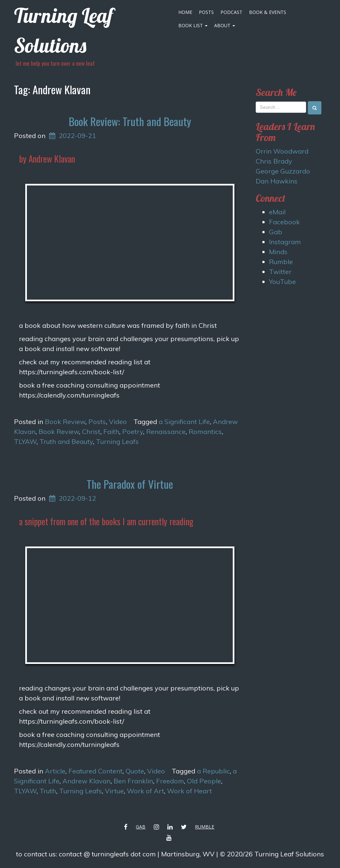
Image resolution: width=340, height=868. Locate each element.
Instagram (285, 242)
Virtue (114, 791)
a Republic (213, 771)
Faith (111, 432)
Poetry (133, 432)
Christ (91, 432)
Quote (135, 771)
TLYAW (25, 441)
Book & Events (268, 12)
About (225, 25)
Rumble (281, 262)
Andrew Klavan (86, 781)
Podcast (231, 12)
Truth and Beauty (66, 441)
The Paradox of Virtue (130, 484)
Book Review (65, 422)
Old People (204, 781)
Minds (278, 252)
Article (55, 771)
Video (118, 422)
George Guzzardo (283, 171)
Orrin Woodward (282, 151)
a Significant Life (184, 422)
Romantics (205, 432)
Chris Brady (274, 161)
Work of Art (145, 791)
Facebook (284, 222)
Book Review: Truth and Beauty (130, 121)
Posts (206, 12)
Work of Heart (189, 791)
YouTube (282, 282)
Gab (276, 232)
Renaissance (166, 432)
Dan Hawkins (277, 181)
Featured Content (95, 771)
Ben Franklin (133, 781)
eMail (277, 212)
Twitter (280, 272)
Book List (193, 25)
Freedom (170, 781)
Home (185, 12)
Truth (48, 791)
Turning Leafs (117, 441)
